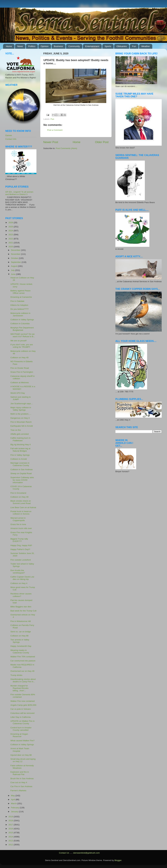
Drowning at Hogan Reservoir (19, 735)
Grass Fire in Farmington (22, 372)
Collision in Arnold (19, 459)
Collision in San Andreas (22, 470)
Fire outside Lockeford (21, 560)
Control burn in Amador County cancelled (21, 729)
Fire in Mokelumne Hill (21, 621)
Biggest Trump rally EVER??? (19, 540)
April (13, 800)
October (15, 258)
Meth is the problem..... (21, 414)
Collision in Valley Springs (22, 320)
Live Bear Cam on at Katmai (23, 507)
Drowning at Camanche (21, 297)
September (16, 262)
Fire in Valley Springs (20, 455)
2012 (11, 845)
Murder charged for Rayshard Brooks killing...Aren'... (20, 688)
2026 (11, 223)
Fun (134, 46)
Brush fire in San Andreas (22, 778)
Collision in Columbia (20, 324)
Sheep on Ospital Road (21, 473)
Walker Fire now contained (23, 701)
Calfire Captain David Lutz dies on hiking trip (22, 578)
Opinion (45, 46)
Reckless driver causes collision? (21, 595)
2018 (11, 821)
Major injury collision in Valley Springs (21, 409)
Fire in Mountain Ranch (21, 422)
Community (74, 46)
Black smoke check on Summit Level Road (21, 502)
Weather (146, 46)
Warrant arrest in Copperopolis (18, 519)
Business (59, 46)
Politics (32, 46)
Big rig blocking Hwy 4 (21, 445)
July (13, 270)
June (13, 274)
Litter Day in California (21, 717)
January (15, 812)
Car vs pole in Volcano (21, 709)
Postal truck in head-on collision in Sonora (21, 513)
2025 (11, 227)
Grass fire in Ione (18, 524)
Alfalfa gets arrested (20, 434)
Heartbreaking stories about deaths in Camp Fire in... (23, 680)
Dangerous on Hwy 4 (20, 418)
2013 (11, 841)
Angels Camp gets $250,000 (23, 705)
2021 (11, 243)
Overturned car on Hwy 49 (22, 671)
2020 (11, 247)
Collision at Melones (20, 383)
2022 (11, 239)
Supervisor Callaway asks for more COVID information (22, 480)
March (14, 803)
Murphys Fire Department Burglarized (22, 329)
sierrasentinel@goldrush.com (86, 853)
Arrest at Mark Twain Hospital (20, 750)
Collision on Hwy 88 (20, 636)
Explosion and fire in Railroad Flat (20, 773)
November (16, 254)
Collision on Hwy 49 (20, 358)
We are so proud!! (19, 341)
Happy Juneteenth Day (21, 646)
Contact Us (64, 853)
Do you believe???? (20, 309)
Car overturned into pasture (23, 661)
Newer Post (51, 142)
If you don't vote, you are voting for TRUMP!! (22, 346)
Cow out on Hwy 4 (19, 782)
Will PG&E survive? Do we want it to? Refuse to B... (23, 335)
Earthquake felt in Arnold (22, 426)
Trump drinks (16, 675)
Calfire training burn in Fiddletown (20, 439)
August (14, 266)
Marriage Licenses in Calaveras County (20, 464)
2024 (11, 231)
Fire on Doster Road (20, 368)
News (20, 46)
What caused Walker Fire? (23, 741)
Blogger (118, 860)
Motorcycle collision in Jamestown (20, 314)
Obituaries (122, 46)
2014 (11, 837)
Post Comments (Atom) (66, 148)
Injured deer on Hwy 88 (21, 755)
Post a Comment (55, 130)
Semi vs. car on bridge (21, 632)
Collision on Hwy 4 (19, 583)
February (15, 808)
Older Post (102, 142)
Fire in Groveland (18, 493)
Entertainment (92, 46)
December (16, 250)
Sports (108, 46)
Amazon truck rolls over (21, 528)
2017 (11, 825)
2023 (11, 235)
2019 (11, 817)
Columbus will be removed (22, 713)
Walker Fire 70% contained (23, 657)
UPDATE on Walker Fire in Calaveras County (23, 722)
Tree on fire (16, 430)
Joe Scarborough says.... (22, 404)
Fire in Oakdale (17, 301)
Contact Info (11, 139)
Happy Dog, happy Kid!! (21, 545)
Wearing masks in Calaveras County (20, 651)
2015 (11, 833)
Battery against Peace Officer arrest (20, 292)
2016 (11, 829)
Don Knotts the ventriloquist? (18, 572)
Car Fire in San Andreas (21, 786)
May (13, 796)
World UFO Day (18, 393)
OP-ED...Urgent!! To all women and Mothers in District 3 (19, 193)
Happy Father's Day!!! (20, 549)
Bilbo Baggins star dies (21, 607)
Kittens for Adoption (19, 305)
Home (9, 46)
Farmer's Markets (18, 791)
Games (9, 135)
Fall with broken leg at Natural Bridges (20, 450)
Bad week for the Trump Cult (23, 611)
